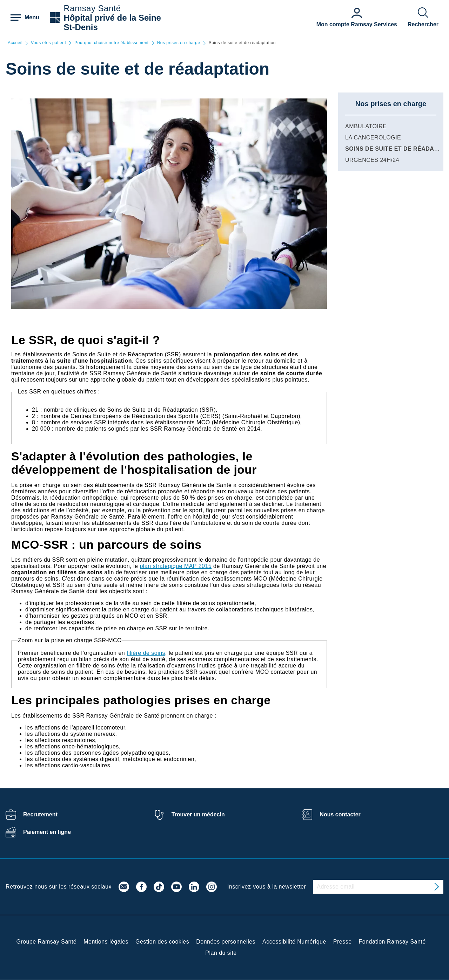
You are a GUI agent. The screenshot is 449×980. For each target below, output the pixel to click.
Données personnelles (226, 942)
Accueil (15, 43)
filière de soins (146, 653)
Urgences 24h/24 (372, 160)
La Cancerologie (373, 138)
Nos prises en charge (179, 43)
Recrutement (40, 814)
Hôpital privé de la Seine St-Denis (112, 22)
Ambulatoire (366, 126)
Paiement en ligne (47, 832)
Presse (343, 942)
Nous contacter (340, 814)
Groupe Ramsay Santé (46, 942)
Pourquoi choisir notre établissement (111, 43)
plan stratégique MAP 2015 (176, 566)
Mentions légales (106, 942)
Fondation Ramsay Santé (392, 942)
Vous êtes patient (48, 43)
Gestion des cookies (162, 942)
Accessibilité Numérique (294, 942)
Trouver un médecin (198, 814)
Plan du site (221, 953)
